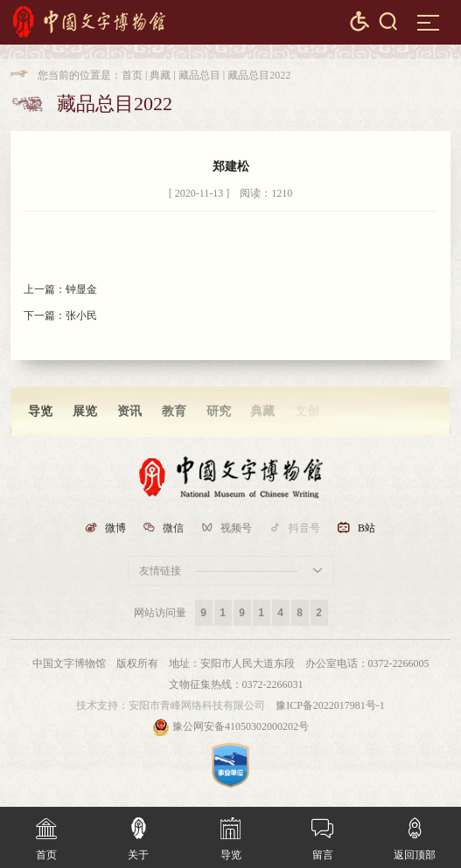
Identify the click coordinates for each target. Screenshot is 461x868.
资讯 (129, 411)
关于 (138, 834)
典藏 (160, 75)
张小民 (81, 316)
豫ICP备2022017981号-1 (330, 705)
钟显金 (81, 289)
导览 (40, 411)
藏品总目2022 (259, 75)
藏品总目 (199, 75)
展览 (85, 411)
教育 (174, 411)
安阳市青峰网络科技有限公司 (197, 705)
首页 (132, 75)
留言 (322, 834)
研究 (219, 411)
